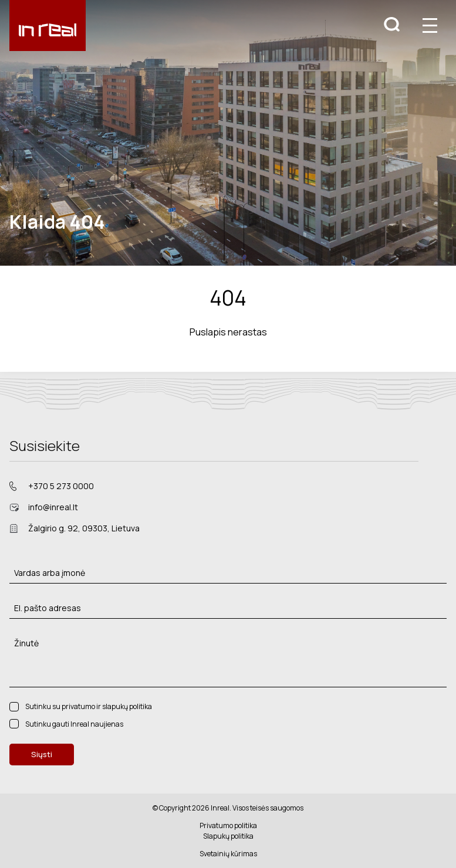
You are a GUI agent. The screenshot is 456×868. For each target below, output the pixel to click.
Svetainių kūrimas (228, 854)
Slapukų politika (228, 836)
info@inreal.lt (53, 507)
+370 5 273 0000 (61, 486)
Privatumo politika (228, 825)
